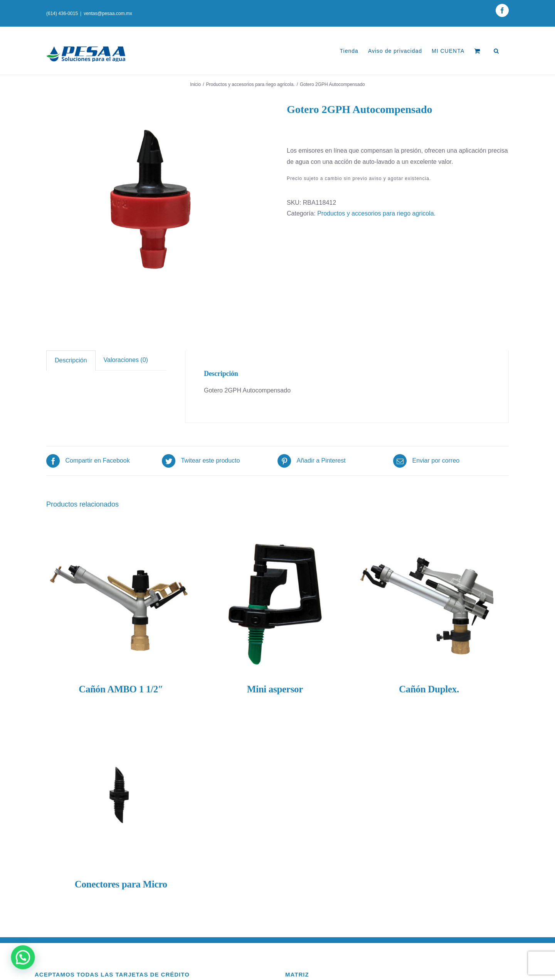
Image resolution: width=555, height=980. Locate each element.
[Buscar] (496, 51)
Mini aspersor (275, 689)
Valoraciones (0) (126, 360)
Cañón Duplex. (429, 689)
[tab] (71, 360)
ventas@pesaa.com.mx (108, 13)
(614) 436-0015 (62, 13)
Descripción (71, 360)
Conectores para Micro (121, 884)
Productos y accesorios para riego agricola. (376, 213)
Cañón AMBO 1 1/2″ (121, 689)
